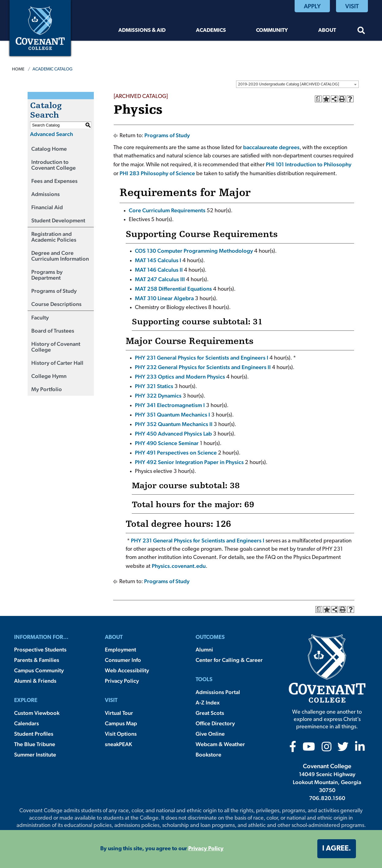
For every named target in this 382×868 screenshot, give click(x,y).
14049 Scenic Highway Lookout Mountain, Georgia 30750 (327, 782)
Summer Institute (35, 755)
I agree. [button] (337, 849)
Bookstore (208, 755)
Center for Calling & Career (229, 660)
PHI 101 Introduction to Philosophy (309, 164)
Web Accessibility (127, 670)
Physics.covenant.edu (179, 566)
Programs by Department (47, 275)
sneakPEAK (118, 744)
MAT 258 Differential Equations (173, 289)
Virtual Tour (119, 713)
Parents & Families (37, 660)
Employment (120, 649)
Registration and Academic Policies (54, 237)
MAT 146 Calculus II (159, 270)
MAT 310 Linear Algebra (164, 298)
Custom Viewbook (37, 713)
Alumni (204, 649)
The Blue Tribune (35, 744)
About (327, 30)
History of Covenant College (56, 347)
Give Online (210, 734)
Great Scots (210, 713)
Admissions (46, 194)
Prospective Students (40, 649)
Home (18, 69)
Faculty (40, 317)
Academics (211, 30)
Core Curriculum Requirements (167, 210)
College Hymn (49, 376)
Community (272, 30)
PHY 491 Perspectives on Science (176, 453)
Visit (352, 6)
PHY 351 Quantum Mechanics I (172, 415)
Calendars (27, 723)
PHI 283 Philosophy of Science (157, 173)
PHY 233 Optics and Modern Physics (180, 377)
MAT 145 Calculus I (158, 260)
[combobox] (297, 84)
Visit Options (121, 734)
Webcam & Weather (220, 744)
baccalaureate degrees (271, 147)
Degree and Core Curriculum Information (60, 256)
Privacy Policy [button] (206, 849)
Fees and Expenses (54, 181)
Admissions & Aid (142, 30)
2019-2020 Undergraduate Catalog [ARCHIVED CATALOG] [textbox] (288, 84)
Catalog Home (49, 149)
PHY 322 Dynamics (158, 396)
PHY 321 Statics (154, 386)
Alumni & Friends (35, 681)
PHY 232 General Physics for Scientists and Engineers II (203, 367)
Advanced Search (52, 134)
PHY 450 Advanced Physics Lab (173, 434)
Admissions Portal (218, 692)
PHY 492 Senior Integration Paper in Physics (189, 462)
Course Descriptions (56, 304)
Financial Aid (47, 207)
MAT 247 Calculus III (160, 279)
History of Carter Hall (57, 363)
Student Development (58, 220)
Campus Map (121, 723)
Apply (312, 6)
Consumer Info (123, 660)
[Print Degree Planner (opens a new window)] (318, 99)
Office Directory (215, 723)
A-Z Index (208, 702)
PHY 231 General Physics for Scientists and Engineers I (202, 358)
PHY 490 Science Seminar (167, 443)
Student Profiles (34, 734)
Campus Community (39, 670)
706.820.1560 (327, 798)
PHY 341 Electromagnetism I (170, 405)
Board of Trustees (53, 331)
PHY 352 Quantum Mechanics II (174, 424)
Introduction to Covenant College (53, 165)
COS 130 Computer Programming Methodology (194, 251)
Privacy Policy (122, 681)
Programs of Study (54, 291)
